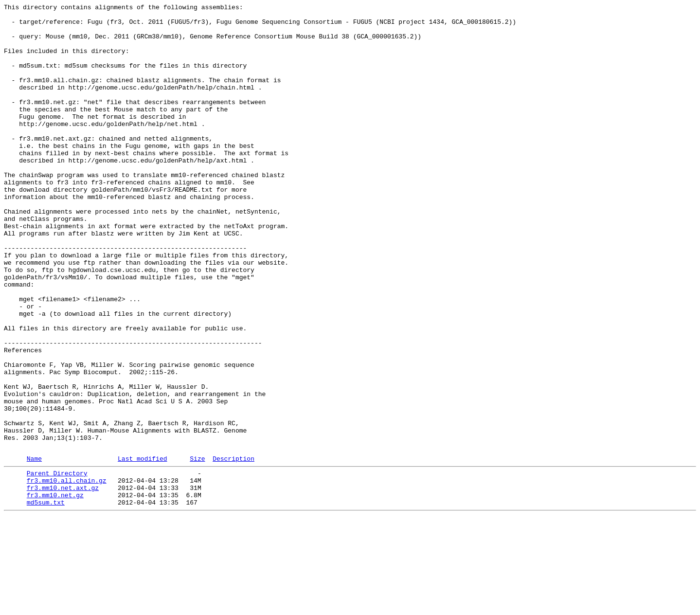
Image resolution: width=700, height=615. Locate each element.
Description (233, 549)
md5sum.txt (46, 600)
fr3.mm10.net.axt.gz (63, 582)
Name (34, 549)
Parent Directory (57, 565)
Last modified (142, 549)
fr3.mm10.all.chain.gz (67, 574)
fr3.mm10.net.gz (55, 591)
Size (197, 549)
